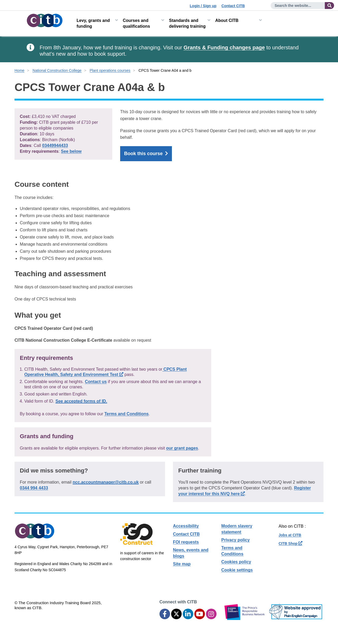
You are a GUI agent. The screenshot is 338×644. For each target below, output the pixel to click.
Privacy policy (236, 540)
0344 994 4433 (34, 488)
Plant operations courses (110, 70)
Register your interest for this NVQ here (245, 491)
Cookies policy (236, 562)
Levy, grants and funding (93, 23)
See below (71, 151)
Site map (182, 564)
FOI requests (186, 542)
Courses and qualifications (136, 23)
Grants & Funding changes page (224, 47)
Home (19, 70)
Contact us (96, 382)
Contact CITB (233, 6)
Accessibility (186, 526)
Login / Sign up (203, 6)
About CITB (227, 20)
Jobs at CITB (290, 535)
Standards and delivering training (187, 23)
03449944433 (55, 146)
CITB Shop (290, 543)
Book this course (146, 154)
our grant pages (182, 448)
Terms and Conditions (126, 414)
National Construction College (57, 70)
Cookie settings (237, 570)
